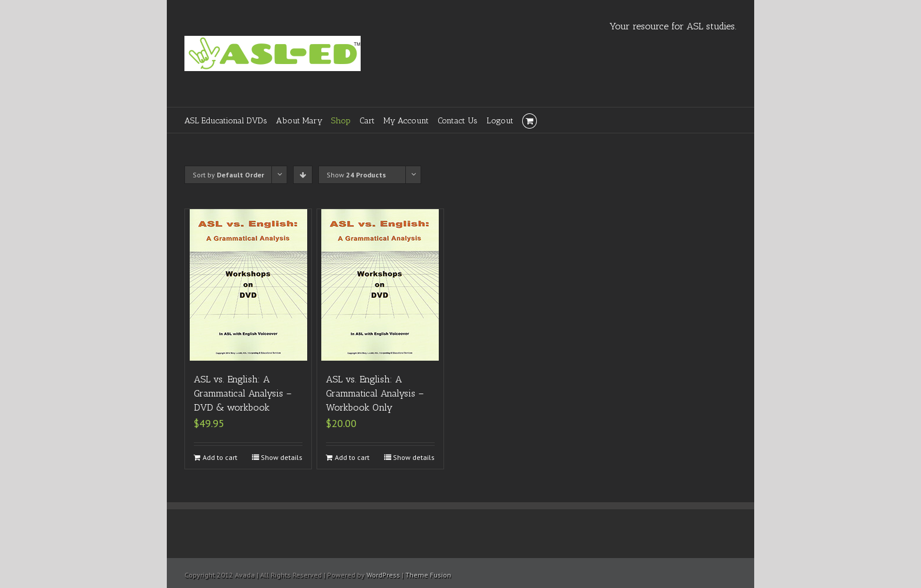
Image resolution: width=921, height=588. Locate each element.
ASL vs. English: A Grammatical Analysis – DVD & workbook (243, 393)
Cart (367, 121)
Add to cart (220, 457)
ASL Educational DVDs (226, 121)
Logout (500, 121)
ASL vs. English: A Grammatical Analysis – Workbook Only (375, 393)
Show (356, 175)
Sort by (228, 175)
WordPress (383, 575)
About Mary (299, 121)
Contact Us (458, 121)
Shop (341, 121)
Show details (282, 457)
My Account (406, 121)
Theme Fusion (428, 575)
